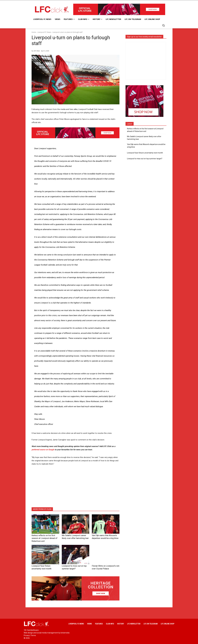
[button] (163, 25)
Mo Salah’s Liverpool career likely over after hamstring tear (144, 138)
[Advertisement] (76, 487)
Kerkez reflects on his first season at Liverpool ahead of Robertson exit (145, 130)
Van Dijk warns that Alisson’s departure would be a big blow (146, 146)
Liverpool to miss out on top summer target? (145, 159)
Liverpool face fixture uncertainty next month (145, 153)
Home (34, 32)
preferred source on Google (43, 450)
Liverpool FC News (44, 32)
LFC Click (37, 51)
